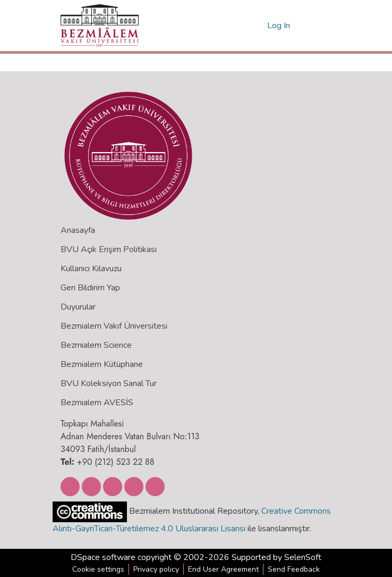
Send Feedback (294, 569)
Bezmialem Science (96, 345)
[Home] (100, 26)
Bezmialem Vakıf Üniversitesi (114, 326)
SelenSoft (303, 557)
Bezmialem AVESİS (97, 403)
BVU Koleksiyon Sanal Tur (109, 383)
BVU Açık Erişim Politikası (109, 249)
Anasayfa (78, 230)
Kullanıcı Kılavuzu (91, 269)
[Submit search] (242, 26)
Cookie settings (98, 569)
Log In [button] (279, 26)
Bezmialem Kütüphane (102, 364)
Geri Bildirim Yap (90, 288)
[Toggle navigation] (317, 26)
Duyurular (78, 307)
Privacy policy (156, 569)
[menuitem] (257, 26)
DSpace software (103, 557)
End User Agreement (223, 569)
